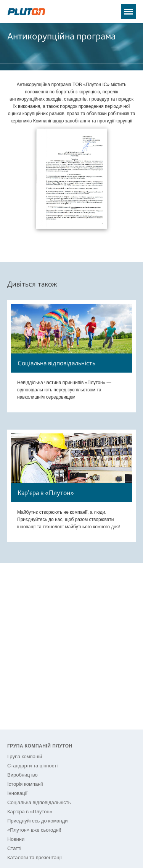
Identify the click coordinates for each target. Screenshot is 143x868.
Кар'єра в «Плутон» (30, 812)
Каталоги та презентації (35, 857)
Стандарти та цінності (32, 766)
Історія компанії (25, 784)
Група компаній (25, 756)
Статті (14, 848)
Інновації (17, 793)
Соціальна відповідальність (39, 802)
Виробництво (22, 775)
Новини (16, 839)
